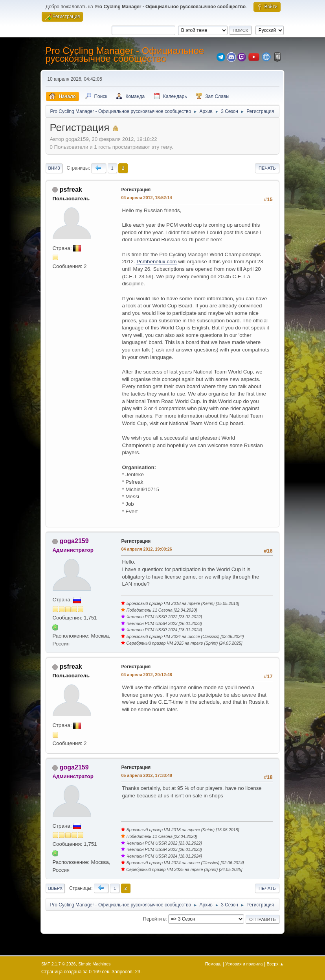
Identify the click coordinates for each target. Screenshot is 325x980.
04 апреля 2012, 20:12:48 (146, 675)
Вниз (54, 168)
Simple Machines (94, 964)
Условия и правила (244, 964)
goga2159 (74, 541)
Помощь (213, 964)
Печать (267, 168)
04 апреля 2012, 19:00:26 (146, 549)
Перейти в (154, 919)
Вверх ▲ (275, 964)
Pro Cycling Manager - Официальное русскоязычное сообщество (125, 55)
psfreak (71, 190)
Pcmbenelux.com (156, 262)
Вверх (55, 888)
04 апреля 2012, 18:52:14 (146, 198)
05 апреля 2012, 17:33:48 (146, 775)
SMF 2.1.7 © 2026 (59, 964)
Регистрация (136, 190)
